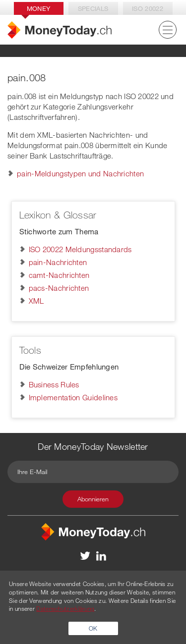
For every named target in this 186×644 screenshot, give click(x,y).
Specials (93, 8)
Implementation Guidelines (73, 397)
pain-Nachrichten (58, 262)
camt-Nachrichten (59, 275)
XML (36, 301)
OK (93, 628)
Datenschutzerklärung (65, 608)
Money (39, 8)
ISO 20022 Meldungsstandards (80, 249)
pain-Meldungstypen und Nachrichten (80, 173)
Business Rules (54, 384)
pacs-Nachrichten (59, 288)
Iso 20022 (148, 8)
